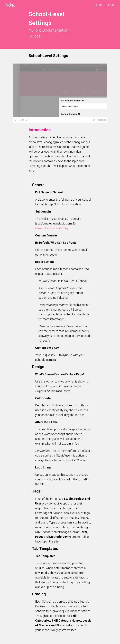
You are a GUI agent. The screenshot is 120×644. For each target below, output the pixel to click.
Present (101, 120)
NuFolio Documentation (49, 30)
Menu (110, 5)
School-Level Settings (48, 56)
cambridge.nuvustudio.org (52, 228)
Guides (35, 36)
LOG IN (98, 5)
